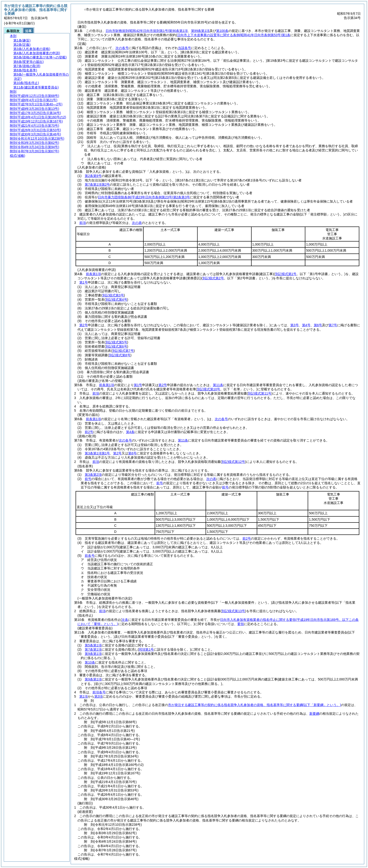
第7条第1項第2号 (97, 184)
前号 (88, 479)
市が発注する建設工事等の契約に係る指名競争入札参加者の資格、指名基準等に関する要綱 (255, 705)
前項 (83, 223)
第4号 (306, 325)
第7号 (333, 325)
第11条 (218, 385)
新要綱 (314, 714)
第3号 (295, 325)
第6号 (318, 325)
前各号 (90, 556)
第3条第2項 (93, 475)
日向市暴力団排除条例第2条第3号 (144, 197)
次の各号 (122, 48)
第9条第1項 (93, 654)
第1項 (84, 696)
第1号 (84, 282)
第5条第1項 (93, 645)
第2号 (84, 325)
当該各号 (184, 48)
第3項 (99, 696)
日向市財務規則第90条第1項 (147, 31)
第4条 (130, 432)
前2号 (89, 432)
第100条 (222, 31)
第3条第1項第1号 (97, 453)
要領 (241, 624)
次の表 (137, 223)
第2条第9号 (93, 176)
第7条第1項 (93, 649)
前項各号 (99, 692)
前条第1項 (93, 274)
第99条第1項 (200, 31)
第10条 (90, 662)
